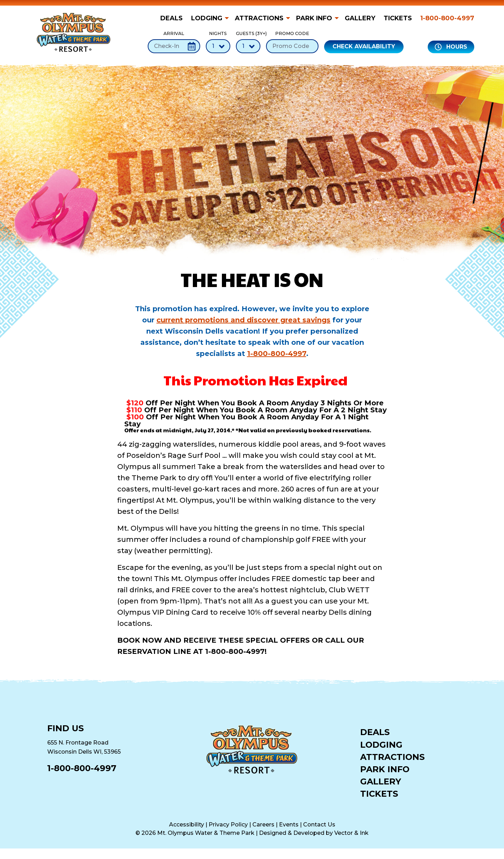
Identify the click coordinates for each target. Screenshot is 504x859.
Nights (218, 42)
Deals (171, 18)
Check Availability (364, 46)
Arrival (174, 42)
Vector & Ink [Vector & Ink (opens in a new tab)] (351, 833)
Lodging (207, 18)
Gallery (360, 18)
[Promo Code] (292, 46)
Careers (263, 825)
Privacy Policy (228, 825)
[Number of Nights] (218, 46)
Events (289, 825)
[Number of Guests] (248, 46)
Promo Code (292, 42)
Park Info (314, 18)
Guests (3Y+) (248, 42)
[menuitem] (174, 18)
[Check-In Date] (174, 46)
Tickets (398, 18)
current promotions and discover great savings (243, 320)
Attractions (259, 18)
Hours (451, 47)
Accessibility (187, 825)
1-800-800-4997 (447, 18)
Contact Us (319, 825)
